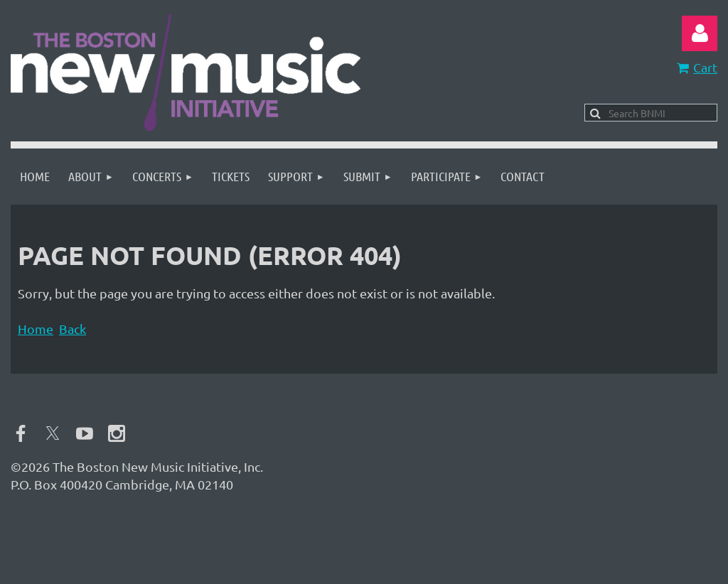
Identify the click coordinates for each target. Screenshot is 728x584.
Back (73, 329)
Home (36, 329)
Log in (700, 33)
